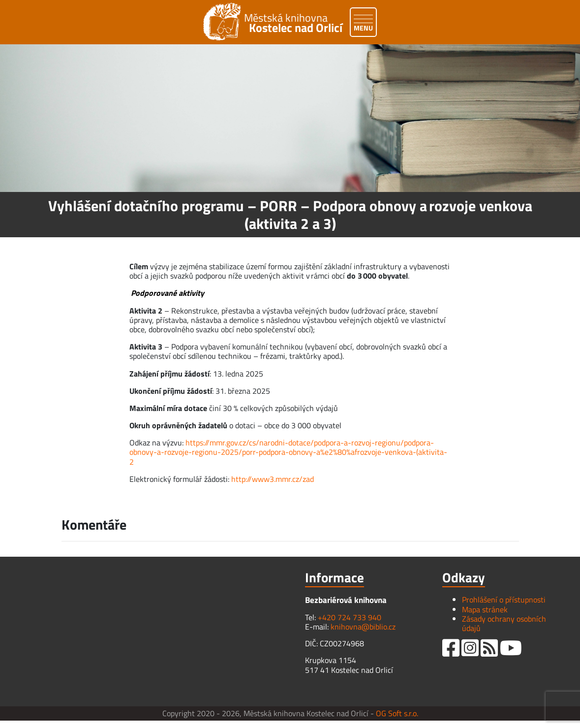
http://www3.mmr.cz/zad (273, 479)
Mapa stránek (485, 609)
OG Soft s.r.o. (397, 713)
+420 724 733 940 (350, 617)
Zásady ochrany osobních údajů (504, 623)
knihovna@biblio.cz (363, 627)
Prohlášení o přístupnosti (504, 600)
